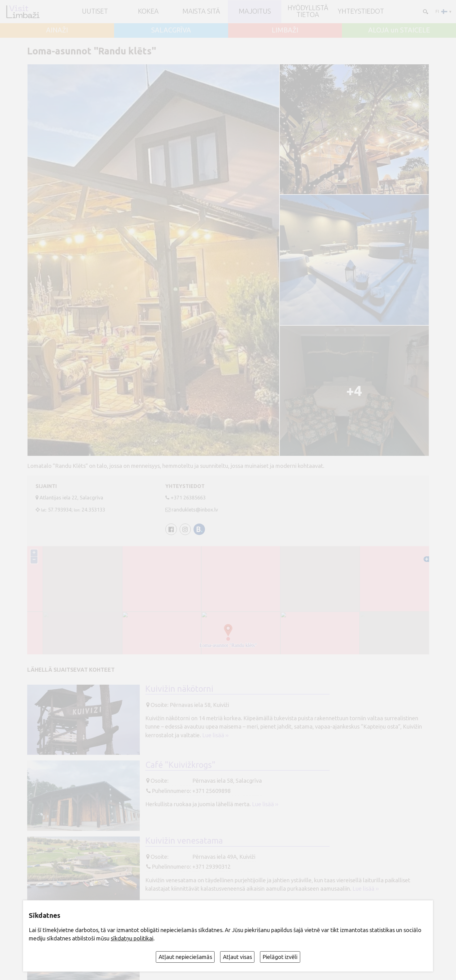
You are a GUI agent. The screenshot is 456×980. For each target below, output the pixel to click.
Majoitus (255, 11)
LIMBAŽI (285, 30)
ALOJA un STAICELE (399, 30)
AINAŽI (57, 30)
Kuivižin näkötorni (179, 689)
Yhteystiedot (361, 11)
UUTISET (95, 11)
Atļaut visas (237, 957)
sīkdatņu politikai (132, 938)
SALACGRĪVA (171, 30)
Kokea (148, 11)
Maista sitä (201, 11)
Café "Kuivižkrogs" (180, 765)
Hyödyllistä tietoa (308, 11)
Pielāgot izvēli (280, 957)
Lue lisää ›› (215, 735)
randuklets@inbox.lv (195, 510)
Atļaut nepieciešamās (185, 957)
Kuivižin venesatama (184, 841)
